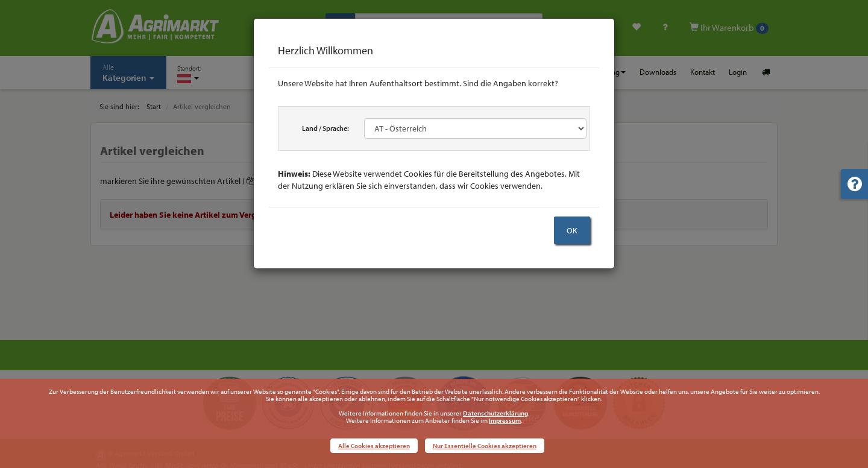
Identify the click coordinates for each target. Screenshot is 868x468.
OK (572, 230)
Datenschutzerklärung (495, 413)
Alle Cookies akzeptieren (374, 446)
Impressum (505, 420)
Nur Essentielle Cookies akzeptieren (485, 446)
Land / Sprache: (325, 128)
